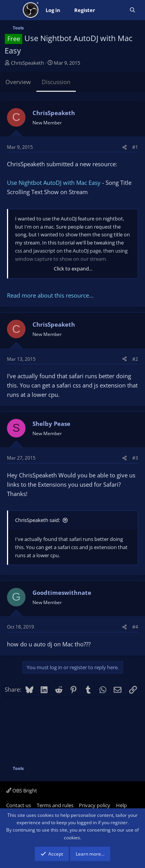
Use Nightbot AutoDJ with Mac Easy (54, 183)
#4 (135, 627)
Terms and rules (55, 805)
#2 (135, 359)
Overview (18, 82)
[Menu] (11, 10)
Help (121, 805)
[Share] (125, 147)
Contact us (19, 805)
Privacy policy (95, 805)
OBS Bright (22, 790)
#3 (135, 458)
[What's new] (112, 10)
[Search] (132, 10)
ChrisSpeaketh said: (38, 520)
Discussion (56, 82)
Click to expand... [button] (73, 269)
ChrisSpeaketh (27, 63)
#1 (135, 147)
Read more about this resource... (50, 295)
